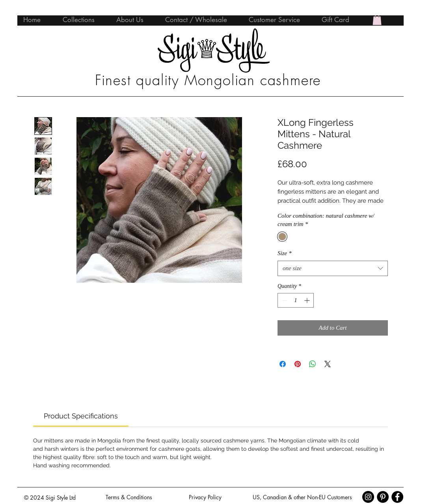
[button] (377, 20)
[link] (81, 416)
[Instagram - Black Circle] (368, 497)
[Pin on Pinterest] (298, 364)
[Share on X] (328, 364)
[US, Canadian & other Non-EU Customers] (302, 497)
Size (285, 253)
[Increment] (308, 300)
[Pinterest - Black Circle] (383, 497)
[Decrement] (284, 300)
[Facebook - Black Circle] (397, 497)
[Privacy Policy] (205, 497)
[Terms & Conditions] (129, 497)
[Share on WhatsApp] (313, 364)
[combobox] (333, 268)
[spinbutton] (296, 300)
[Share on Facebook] (283, 364)
